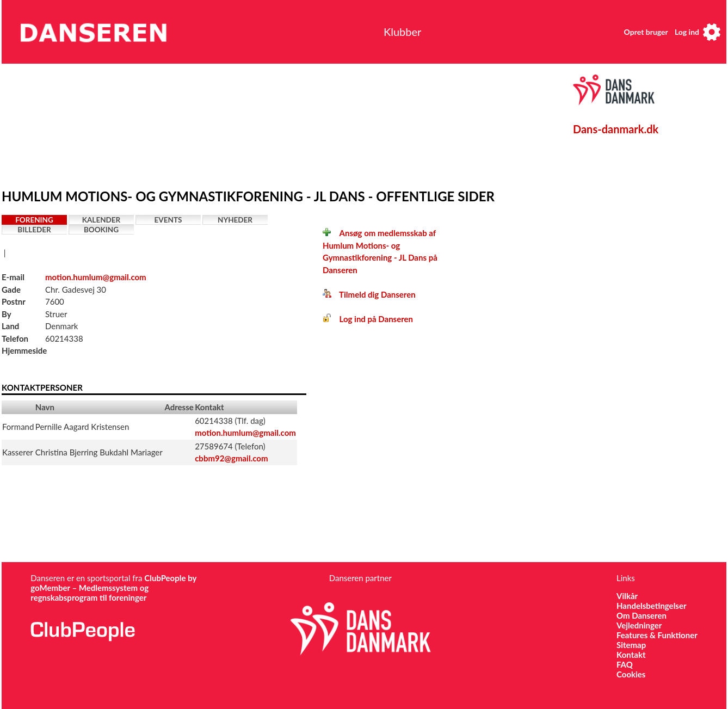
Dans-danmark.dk (616, 129)
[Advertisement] (255, 124)
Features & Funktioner (657, 635)
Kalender (101, 220)
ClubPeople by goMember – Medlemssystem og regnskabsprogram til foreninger (113, 588)
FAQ (625, 664)
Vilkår (627, 596)
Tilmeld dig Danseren (369, 294)
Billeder (34, 230)
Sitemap (631, 645)
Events (168, 220)
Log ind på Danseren (368, 319)
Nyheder (235, 220)
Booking (101, 230)
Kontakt (631, 655)
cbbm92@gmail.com (231, 458)
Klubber (402, 32)
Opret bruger (646, 32)
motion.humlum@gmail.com (96, 277)
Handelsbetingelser (652, 606)
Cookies (631, 674)
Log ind (687, 32)
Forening (34, 220)
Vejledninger (639, 625)
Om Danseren (641, 615)
